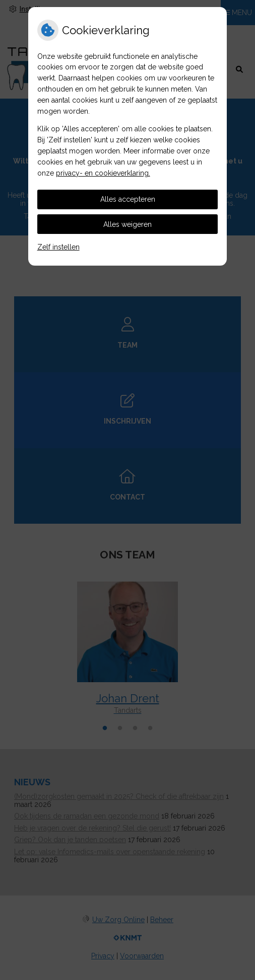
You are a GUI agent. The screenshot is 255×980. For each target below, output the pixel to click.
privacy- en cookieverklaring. (103, 173)
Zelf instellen (58, 247)
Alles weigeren (127, 224)
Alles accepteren (128, 199)
